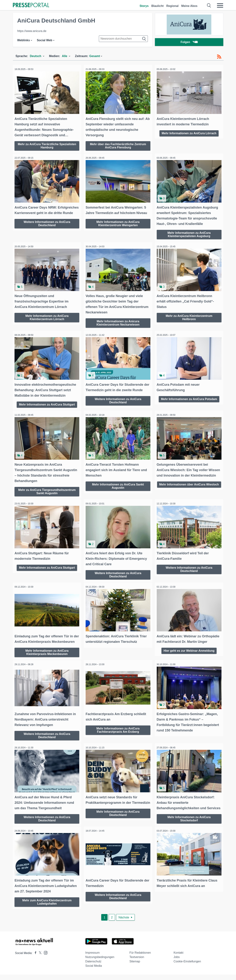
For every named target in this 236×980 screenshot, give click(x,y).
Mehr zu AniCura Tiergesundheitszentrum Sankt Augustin (47, 490)
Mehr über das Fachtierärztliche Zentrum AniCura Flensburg (118, 145)
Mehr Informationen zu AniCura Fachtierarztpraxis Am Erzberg (118, 732)
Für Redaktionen (140, 958)
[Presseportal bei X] (39, 958)
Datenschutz (93, 967)
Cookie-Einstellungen (187, 967)
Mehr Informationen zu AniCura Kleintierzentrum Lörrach (47, 315)
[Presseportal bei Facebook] (34, 958)
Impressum (92, 958)
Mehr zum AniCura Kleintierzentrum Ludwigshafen (47, 907)
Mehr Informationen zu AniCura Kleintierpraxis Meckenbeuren (47, 655)
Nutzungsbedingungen (100, 962)
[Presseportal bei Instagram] (45, 958)
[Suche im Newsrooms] (123, 39)
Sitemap (135, 967)
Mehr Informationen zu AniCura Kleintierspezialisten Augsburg (189, 232)
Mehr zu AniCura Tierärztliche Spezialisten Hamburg (47, 145)
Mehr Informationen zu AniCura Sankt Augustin (118, 485)
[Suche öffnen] (209, 5)
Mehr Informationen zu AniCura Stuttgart (47, 401)
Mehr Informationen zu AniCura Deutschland (118, 819)
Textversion (137, 962)
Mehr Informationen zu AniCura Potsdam (189, 395)
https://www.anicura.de (32, 31)
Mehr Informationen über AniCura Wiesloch (189, 490)
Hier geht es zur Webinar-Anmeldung (189, 648)
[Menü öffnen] (220, 5)
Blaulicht (157, 6)
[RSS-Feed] (219, 57)
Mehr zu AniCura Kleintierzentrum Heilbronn (189, 315)
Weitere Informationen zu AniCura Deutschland (47, 227)
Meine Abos (189, 6)
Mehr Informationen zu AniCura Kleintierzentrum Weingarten (118, 221)
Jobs (177, 962)
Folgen (189, 43)
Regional (173, 6)
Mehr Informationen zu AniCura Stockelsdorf (189, 825)
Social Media (94, 971)
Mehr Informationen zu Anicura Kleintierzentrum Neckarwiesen (118, 320)
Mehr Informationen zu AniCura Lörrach (189, 132)
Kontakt (178, 958)
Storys (144, 6)
